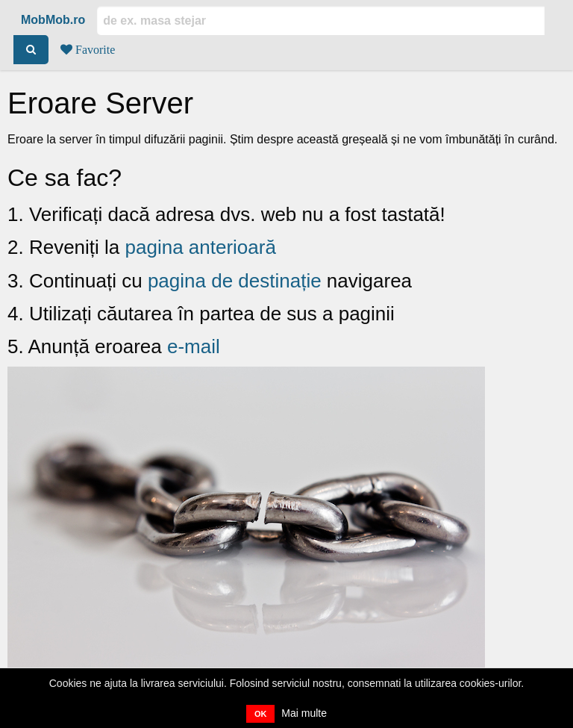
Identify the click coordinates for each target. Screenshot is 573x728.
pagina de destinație (235, 281)
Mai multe (304, 713)
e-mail (194, 346)
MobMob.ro (53, 20)
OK (261, 714)
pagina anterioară (201, 247)
